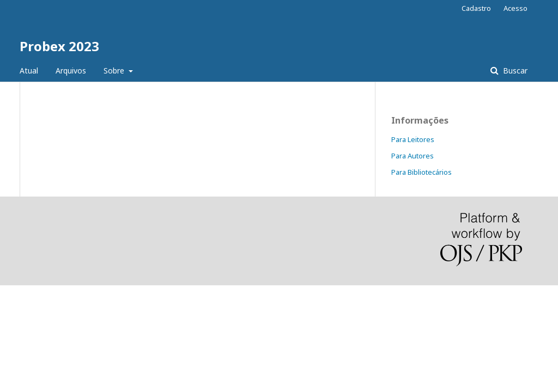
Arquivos (71, 71)
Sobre (115, 71)
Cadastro (476, 8)
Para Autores (413, 156)
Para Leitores (413, 139)
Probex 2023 (59, 46)
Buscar (514, 71)
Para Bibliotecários (421, 172)
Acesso (515, 8)
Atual (29, 71)
